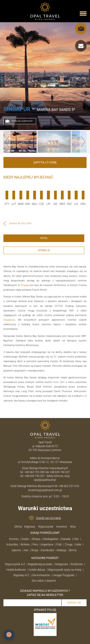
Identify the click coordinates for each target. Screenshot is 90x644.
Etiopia (36, 539)
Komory (14, 539)
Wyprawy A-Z (21, 575)
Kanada (66, 539)
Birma (73, 550)
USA (76, 539)
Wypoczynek (46, 527)
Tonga (69, 545)
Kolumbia (12, 545)
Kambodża (48, 550)
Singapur (26, 285)
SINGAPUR (17, 109)
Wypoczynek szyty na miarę (65, 570)
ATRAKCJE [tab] (44, 250)
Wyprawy (30, 527)
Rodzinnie (77, 564)
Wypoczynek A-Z (15, 564)
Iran (26, 550)
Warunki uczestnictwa (45, 508)
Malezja (62, 550)
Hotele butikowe (16, 570)
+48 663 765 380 (34, 472)
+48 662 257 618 (69, 486)
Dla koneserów (41, 575)
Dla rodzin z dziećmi (44, 581)
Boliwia (25, 545)
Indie (78, 545)
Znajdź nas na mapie (48, 518)
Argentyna (47, 545)
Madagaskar (51, 539)
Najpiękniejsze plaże (40, 564)
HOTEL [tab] (44, 238)
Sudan (25, 539)
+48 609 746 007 (60, 472)
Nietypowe (62, 564)
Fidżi (59, 545)
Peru (35, 545)
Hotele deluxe (37, 570)
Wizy (73, 527)
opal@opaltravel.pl (45, 480)
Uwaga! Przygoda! (64, 575)
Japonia (16, 550)
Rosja (35, 550)
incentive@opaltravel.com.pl (45, 490)
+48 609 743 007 (35, 476)
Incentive (62, 527)
